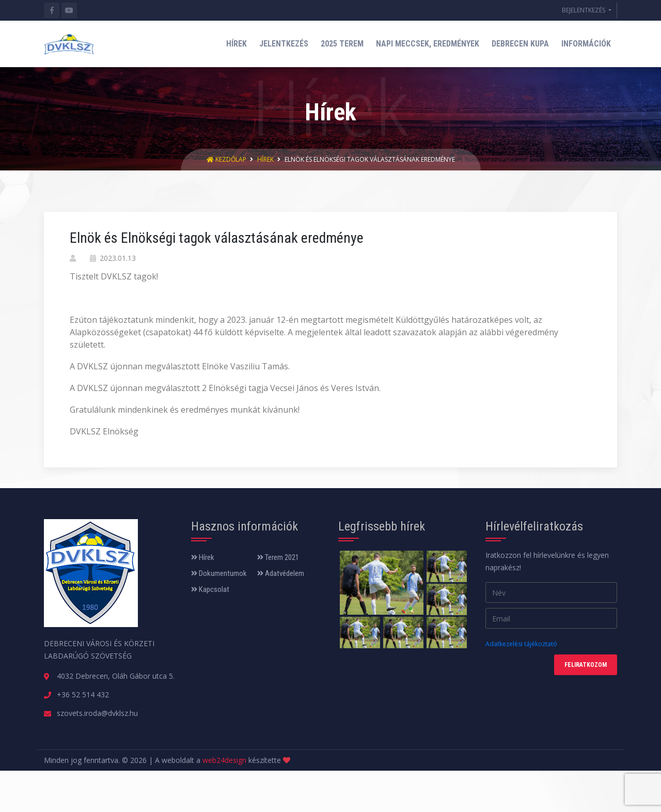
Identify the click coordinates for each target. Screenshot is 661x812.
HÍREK (237, 44)
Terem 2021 (278, 557)
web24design (224, 760)
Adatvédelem (281, 573)
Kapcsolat (210, 589)
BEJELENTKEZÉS (584, 10)
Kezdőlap (227, 159)
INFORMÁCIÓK (586, 44)
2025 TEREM (342, 44)
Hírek (265, 159)
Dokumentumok (219, 573)
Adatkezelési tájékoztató (521, 644)
